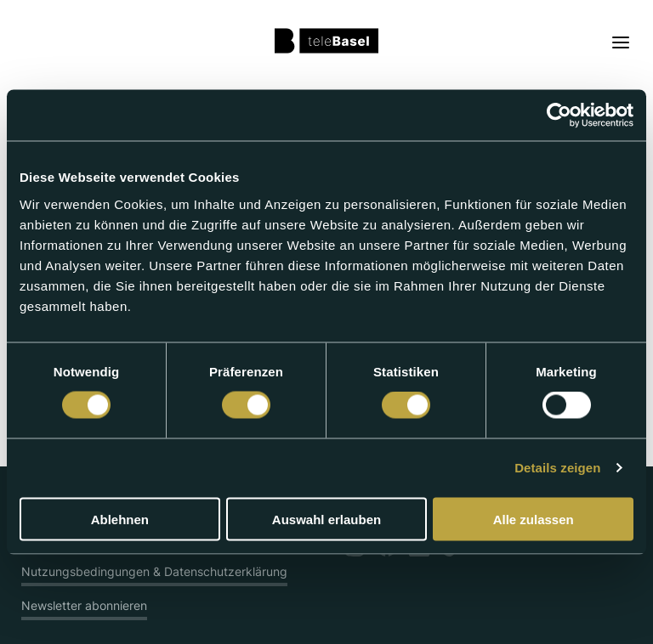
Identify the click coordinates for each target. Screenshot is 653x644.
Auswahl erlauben (326, 519)
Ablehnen (120, 519)
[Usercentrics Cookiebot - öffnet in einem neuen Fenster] (559, 116)
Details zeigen (557, 468)
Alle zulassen (534, 519)
